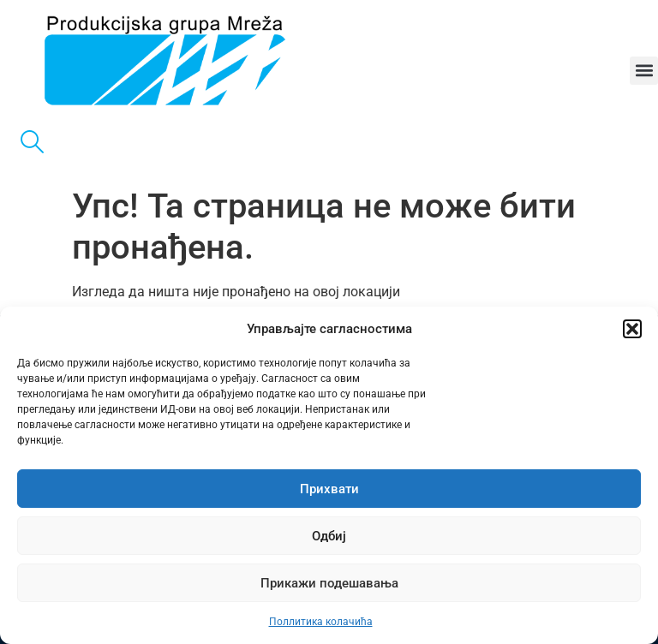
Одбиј (329, 536)
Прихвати (329, 489)
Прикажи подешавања (329, 583)
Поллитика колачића (321, 622)
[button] (632, 329)
